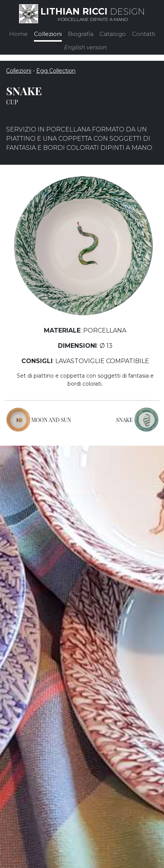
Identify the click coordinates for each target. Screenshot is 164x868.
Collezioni (48, 34)
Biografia (81, 34)
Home (18, 34)
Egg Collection (56, 71)
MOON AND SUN (51, 420)
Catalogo (113, 34)
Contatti (144, 34)
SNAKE (124, 420)
